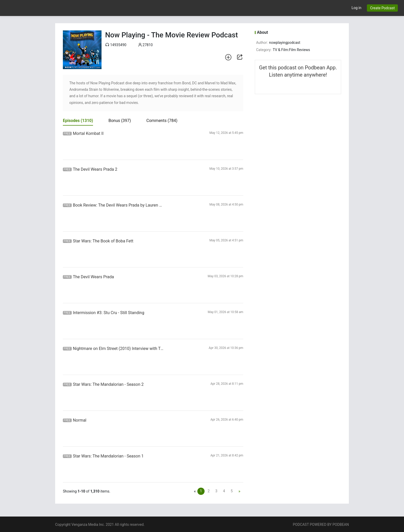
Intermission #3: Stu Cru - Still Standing (109, 313)
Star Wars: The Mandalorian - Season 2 (108, 384)
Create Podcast (382, 8)
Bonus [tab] (120, 121)
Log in (356, 8)
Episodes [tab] (78, 121)
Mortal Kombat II (88, 133)
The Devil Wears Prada (94, 277)
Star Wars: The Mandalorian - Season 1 (108, 456)
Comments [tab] (162, 121)
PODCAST (301, 525)
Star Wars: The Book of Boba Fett (103, 241)
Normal (80, 420)
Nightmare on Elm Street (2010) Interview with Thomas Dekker (119, 349)
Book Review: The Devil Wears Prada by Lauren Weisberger (119, 205)
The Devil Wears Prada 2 (95, 169)
